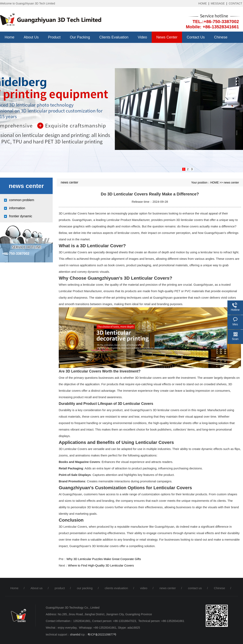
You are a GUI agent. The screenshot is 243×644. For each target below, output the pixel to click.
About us (31, 37)
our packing (80, 37)
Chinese (221, 37)
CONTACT (235, 3)
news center (167, 37)
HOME (202, 3)
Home (10, 37)
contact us (196, 37)
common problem (22, 200)
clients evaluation (114, 37)
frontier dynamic (21, 216)
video (142, 37)
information (17, 208)
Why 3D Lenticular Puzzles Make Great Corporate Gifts (104, 559)
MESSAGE (218, 3)
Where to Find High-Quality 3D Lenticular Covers (101, 565)
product (54, 37)
